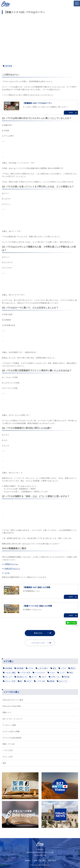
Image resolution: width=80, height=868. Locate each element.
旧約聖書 (9, 668)
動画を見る (38, 633)
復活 (54, 668)
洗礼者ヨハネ (22, 677)
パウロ (31, 668)
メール (7, 573)
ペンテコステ (40, 673)
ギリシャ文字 (10, 681)
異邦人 (73, 668)
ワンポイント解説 (9, 725)
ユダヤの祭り (43, 668)
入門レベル (55, 677)
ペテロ (63, 668)
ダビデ (29, 681)
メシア (62, 673)
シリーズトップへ (38, 643)
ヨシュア (9, 677)
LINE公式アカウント (12, 569)
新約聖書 (9, 66)
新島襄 (52, 681)
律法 (71, 673)
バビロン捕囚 (10, 673)
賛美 (4, 763)
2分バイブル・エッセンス (12, 719)
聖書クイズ (7, 712)
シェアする (75, 625)
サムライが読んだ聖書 (11, 731)
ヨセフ (44, 677)
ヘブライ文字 (25, 673)
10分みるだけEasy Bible (12, 706)
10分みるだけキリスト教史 (13, 700)
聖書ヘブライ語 (8, 744)
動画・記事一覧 (39, 861)
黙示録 (67, 677)
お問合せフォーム (11, 564)
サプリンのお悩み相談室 (12, 738)
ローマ (34, 677)
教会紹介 (28, 861)
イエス (52, 673)
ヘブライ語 (40, 681)
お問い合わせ (52, 861)
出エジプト (63, 681)
